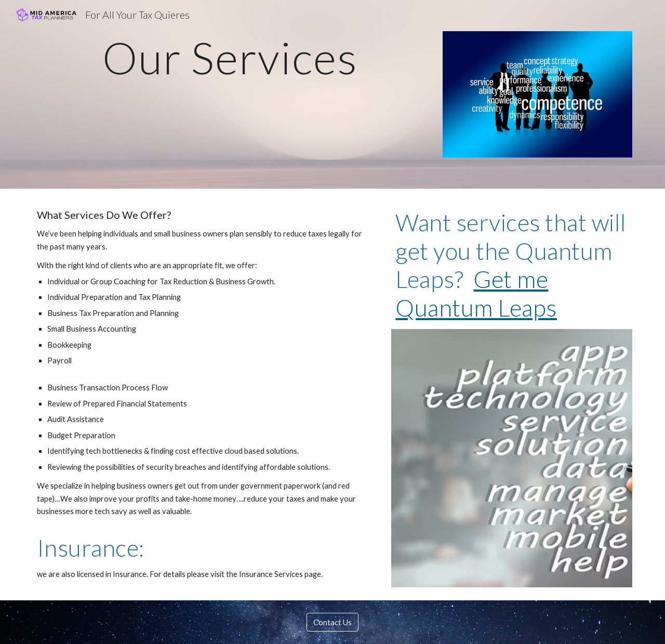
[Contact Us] (332, 622)
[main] (230, 57)
